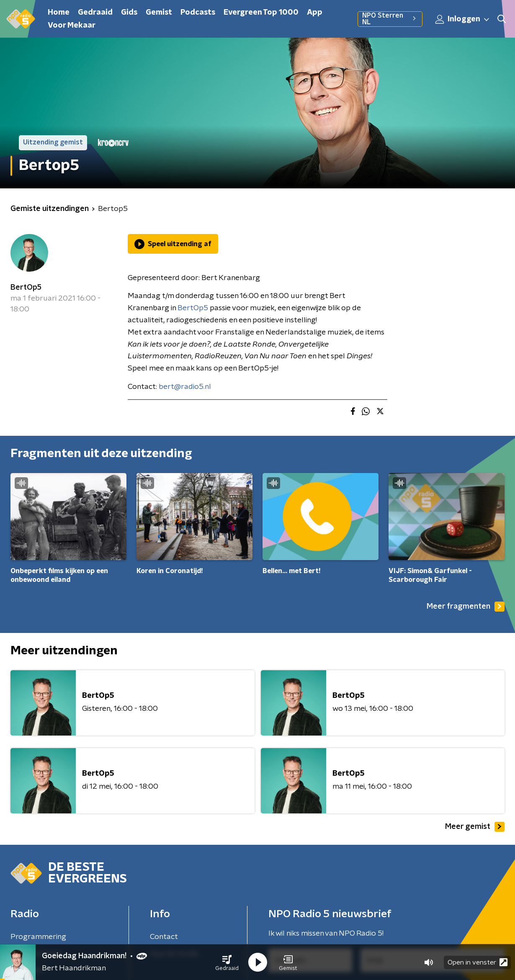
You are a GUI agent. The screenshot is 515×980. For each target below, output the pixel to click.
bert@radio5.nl (185, 387)
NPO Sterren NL (390, 19)
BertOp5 (26, 288)
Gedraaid (95, 13)
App (315, 13)
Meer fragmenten (466, 607)
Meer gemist (475, 827)
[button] (227, 962)
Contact (164, 937)
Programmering (38, 937)
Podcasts (198, 13)
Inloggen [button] (463, 19)
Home (59, 13)
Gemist (159, 13)
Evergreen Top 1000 (261, 13)
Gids (129, 13)
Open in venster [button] (478, 962)
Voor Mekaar (72, 26)
